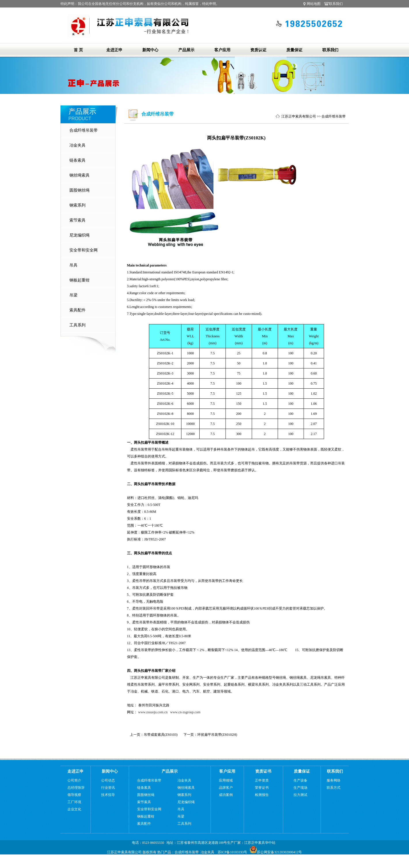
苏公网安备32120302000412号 (276, 852)
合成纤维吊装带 (84, 130)
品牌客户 (226, 788)
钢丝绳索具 (79, 175)
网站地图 (314, 4)
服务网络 (334, 780)
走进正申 (114, 50)
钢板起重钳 (79, 280)
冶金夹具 (77, 145)
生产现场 (300, 788)
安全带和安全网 (84, 250)
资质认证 (258, 50)
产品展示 (186, 50)
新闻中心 (150, 50)
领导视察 (74, 795)
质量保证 (294, 50)
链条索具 (77, 160)
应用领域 (226, 780)
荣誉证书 (262, 788)
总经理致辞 (76, 788)
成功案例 (226, 795)
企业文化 (74, 809)
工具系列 (77, 325)
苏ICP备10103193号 (233, 852)
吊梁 (73, 295)
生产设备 (300, 780)
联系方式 (334, 788)
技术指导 (108, 795)
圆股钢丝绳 (79, 190)
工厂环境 (74, 802)
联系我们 (334, 4)
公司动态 (108, 780)
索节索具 (77, 220)
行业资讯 (108, 788)
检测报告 (262, 795)
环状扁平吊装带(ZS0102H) (217, 735)
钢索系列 (77, 205)
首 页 (78, 50)
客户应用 (222, 50)
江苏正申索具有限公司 (299, 116)
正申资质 (262, 780)
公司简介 (74, 780)
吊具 (73, 265)
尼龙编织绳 (79, 235)
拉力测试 (300, 795)
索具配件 (77, 310)
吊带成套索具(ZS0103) (161, 735)
